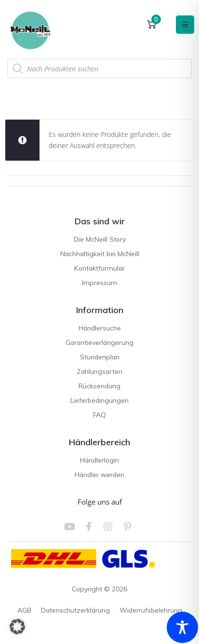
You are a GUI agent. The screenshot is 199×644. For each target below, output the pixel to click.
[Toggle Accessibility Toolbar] (182, 627)
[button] (17, 627)
